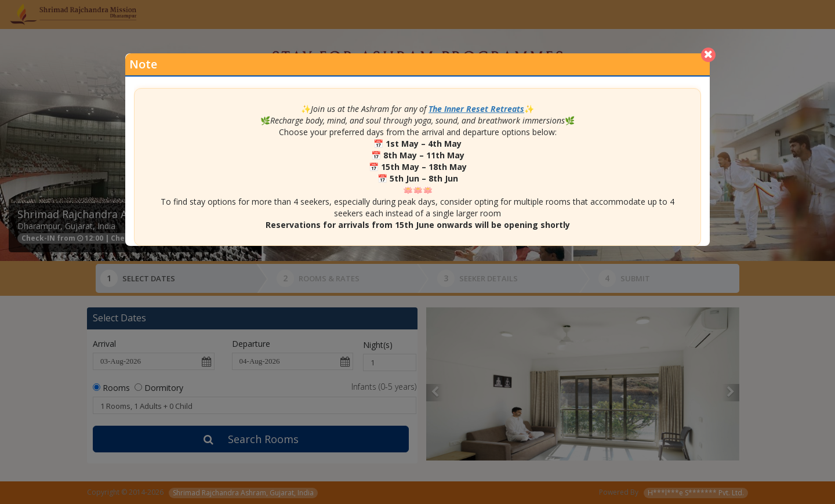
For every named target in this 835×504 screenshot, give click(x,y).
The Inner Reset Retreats (476, 109)
